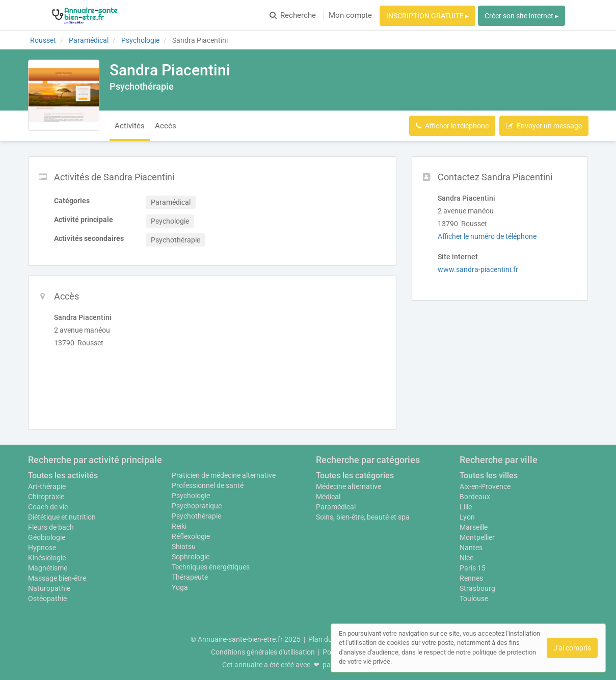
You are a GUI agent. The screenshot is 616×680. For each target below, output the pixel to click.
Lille (466, 507)
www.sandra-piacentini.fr (478, 269)
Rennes (471, 578)
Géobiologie (47, 537)
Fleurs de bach (51, 527)
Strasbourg (477, 588)
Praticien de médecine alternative (224, 475)
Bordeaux (475, 497)
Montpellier (477, 537)
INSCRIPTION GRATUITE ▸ (427, 16)
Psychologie (191, 496)
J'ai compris (572, 648)
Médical (328, 497)
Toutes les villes (489, 475)
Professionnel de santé (208, 485)
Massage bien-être (57, 578)
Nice (466, 558)
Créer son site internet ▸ (521, 16)
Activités (130, 126)
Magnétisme (48, 568)
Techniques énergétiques (211, 567)
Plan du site (327, 639)
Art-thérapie (47, 486)
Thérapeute (190, 577)
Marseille (474, 527)
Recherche (293, 15)
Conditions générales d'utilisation (263, 652)
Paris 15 (473, 568)
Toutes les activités (63, 475)
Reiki (179, 526)
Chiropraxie (46, 497)
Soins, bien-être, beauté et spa (363, 517)
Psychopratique (197, 506)
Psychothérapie (196, 516)
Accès (166, 126)
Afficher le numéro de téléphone (487, 236)
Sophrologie (191, 557)
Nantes (471, 548)
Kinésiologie (47, 558)
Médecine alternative (349, 486)
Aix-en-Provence (485, 486)
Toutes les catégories (355, 475)
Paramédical (336, 507)
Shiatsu (184, 547)
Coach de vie (48, 507)
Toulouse (474, 599)
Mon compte (350, 15)
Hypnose (42, 548)
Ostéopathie (47, 599)
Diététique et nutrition (62, 517)
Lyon (467, 517)
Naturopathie (49, 588)
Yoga (180, 587)
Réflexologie (191, 536)
